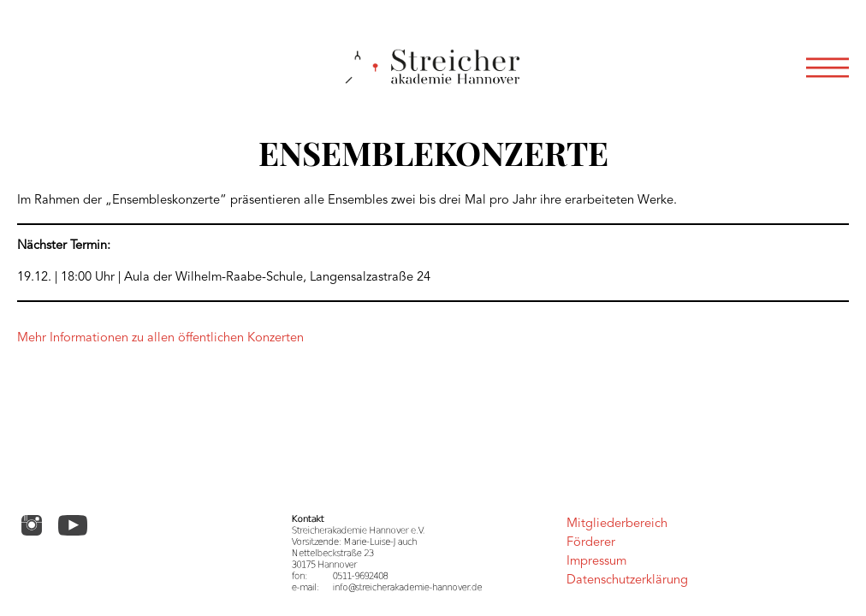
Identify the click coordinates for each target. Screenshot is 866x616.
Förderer (591, 543)
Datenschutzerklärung (627, 580)
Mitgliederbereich (617, 524)
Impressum (596, 562)
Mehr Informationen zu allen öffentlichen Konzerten (160, 338)
